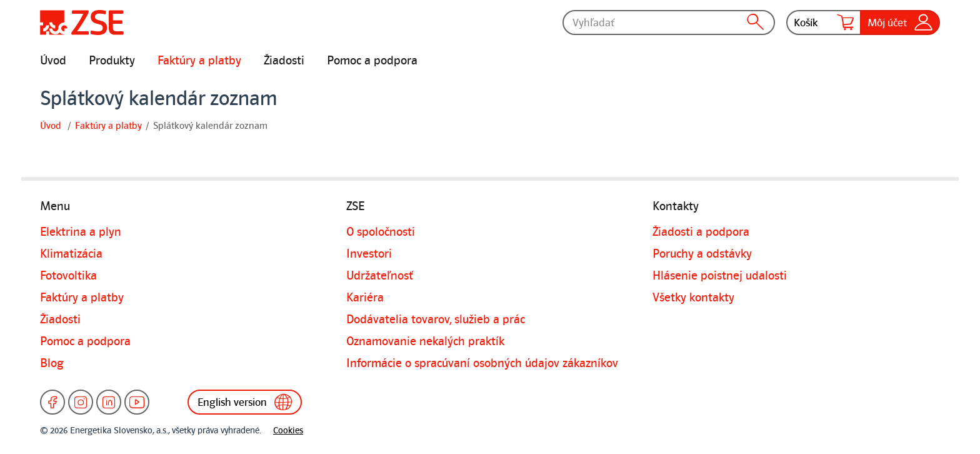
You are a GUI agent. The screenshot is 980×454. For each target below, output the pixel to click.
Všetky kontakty (693, 298)
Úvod (53, 61)
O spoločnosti (381, 232)
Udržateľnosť (380, 276)
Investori (369, 254)
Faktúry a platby (199, 61)
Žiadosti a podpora (701, 232)
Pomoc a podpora (372, 61)
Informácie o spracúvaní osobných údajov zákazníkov (482, 363)
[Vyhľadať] (669, 23)
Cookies (288, 431)
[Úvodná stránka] (82, 23)
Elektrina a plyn (81, 232)
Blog (52, 363)
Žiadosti (284, 61)
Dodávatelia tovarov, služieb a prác (436, 320)
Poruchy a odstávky (702, 254)
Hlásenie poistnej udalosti (720, 276)
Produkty (112, 61)
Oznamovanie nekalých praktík (425, 341)
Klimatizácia (71, 254)
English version (245, 402)
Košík (824, 23)
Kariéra (365, 298)
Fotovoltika (68, 276)
